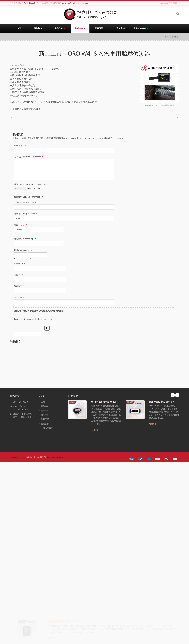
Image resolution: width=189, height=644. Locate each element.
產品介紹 (60, 28)
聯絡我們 (121, 28)
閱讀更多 (95, 430)
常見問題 (100, 28)
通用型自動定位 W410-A (162, 402)
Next (177, 395)
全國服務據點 (141, 28)
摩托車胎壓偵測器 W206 (104, 402)
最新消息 (80, 28)
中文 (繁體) (173, 3)
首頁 (19, 28)
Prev (173, 395)
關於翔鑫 (39, 28)
